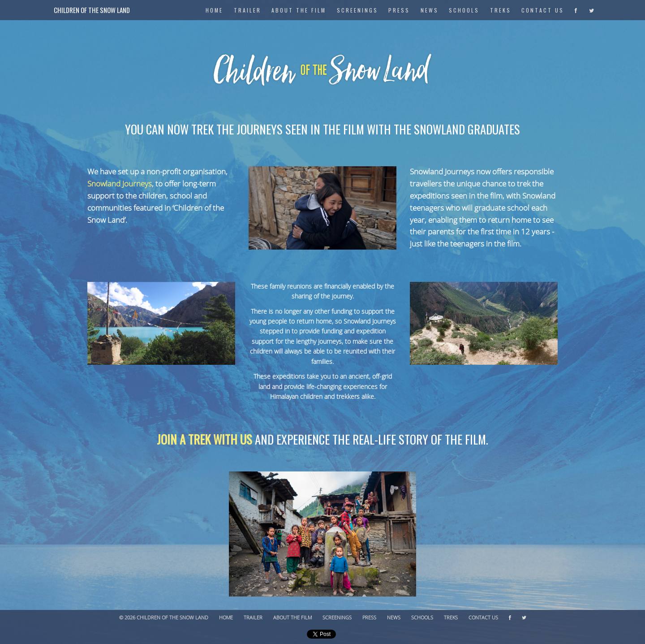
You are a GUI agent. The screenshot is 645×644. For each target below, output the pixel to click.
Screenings (357, 10)
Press (399, 10)
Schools (464, 10)
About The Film (299, 10)
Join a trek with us (204, 439)
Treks (501, 10)
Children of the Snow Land (92, 10)
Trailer (247, 10)
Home (226, 618)
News (430, 10)
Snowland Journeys (120, 184)
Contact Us (543, 10)
